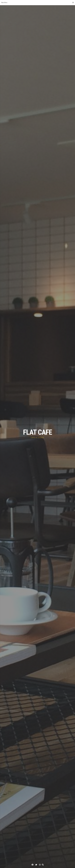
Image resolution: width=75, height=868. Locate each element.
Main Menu (37, 3)
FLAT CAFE (37, 432)
